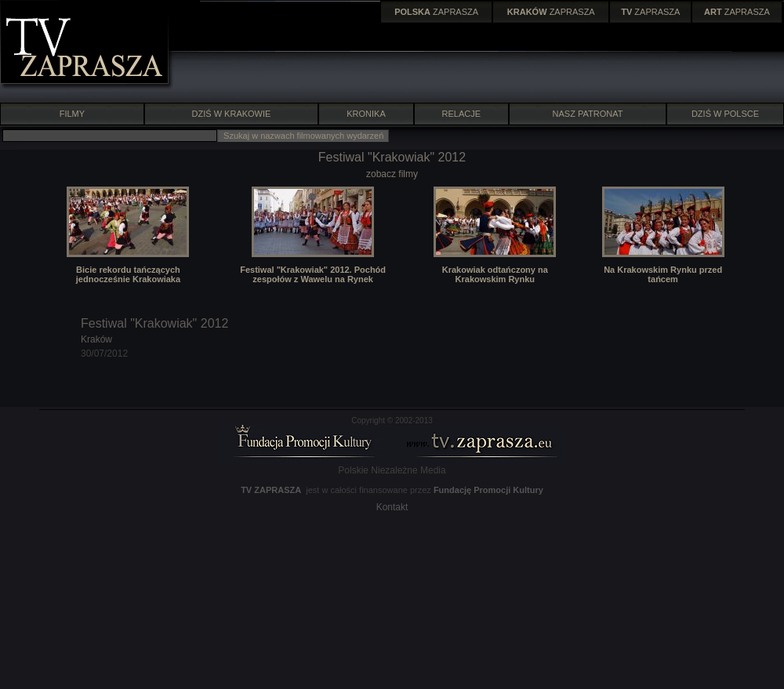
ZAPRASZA (436, 12)
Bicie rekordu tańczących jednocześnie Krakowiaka (128, 274)
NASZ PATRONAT (588, 114)
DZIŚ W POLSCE (725, 114)
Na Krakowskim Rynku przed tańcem (663, 274)
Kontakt (392, 507)
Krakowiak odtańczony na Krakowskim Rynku (495, 274)
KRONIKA (366, 114)
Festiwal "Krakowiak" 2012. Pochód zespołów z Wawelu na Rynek (313, 274)
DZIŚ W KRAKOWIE (232, 114)
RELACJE (462, 114)
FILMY (72, 114)
